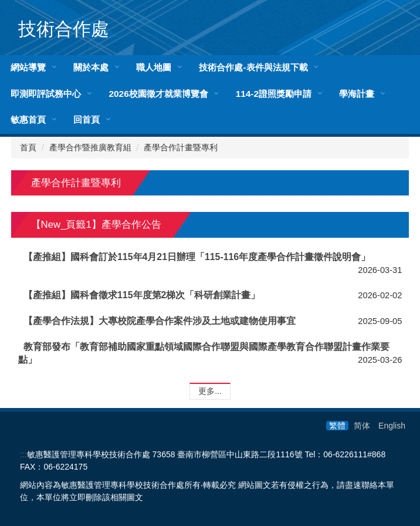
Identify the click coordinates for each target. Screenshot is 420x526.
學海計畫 (357, 94)
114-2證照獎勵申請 (274, 94)
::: (23, 454)
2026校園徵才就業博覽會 (158, 94)
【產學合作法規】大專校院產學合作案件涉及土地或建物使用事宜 (160, 321)
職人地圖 (154, 67)
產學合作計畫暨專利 (181, 147)
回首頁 (87, 119)
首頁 (28, 147)
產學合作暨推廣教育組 (90, 147)
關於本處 (91, 67)
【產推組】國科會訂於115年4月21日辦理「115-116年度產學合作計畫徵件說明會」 (197, 257)
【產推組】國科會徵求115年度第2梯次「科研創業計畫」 (142, 295)
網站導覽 (28, 67)
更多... (210, 391)
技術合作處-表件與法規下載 (253, 67)
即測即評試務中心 (46, 94)
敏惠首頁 (28, 119)
